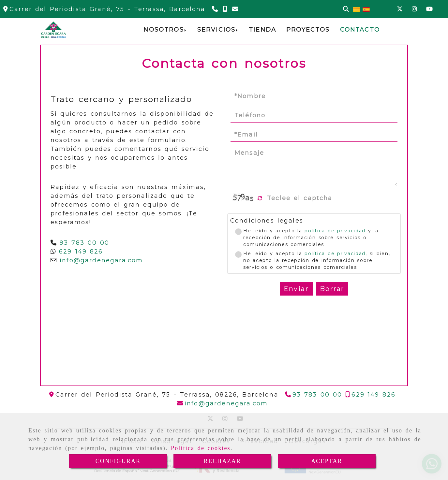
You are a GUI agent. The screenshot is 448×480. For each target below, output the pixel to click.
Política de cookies (201, 448)
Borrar (332, 289)
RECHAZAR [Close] (222, 461)
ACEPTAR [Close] (327, 461)
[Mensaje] (314, 166)
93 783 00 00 (85, 243)
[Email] (314, 135)
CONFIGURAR (118, 461)
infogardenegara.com (101, 260)
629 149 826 (81, 252)
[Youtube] (429, 9)
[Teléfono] (216, 9)
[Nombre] (314, 96)
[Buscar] (346, 9)
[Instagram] (414, 9)
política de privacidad (335, 231)
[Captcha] (332, 198)
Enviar (296, 289)
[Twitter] (400, 9)
